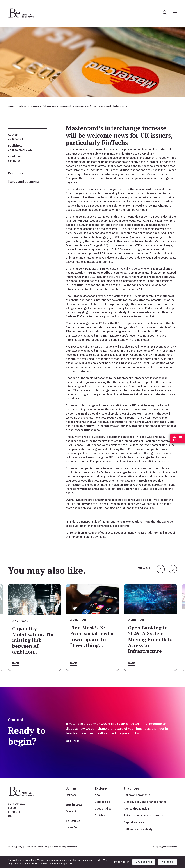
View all (144, 568)
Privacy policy (15, 847)
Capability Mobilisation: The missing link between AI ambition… (33, 640)
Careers (71, 795)
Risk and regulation (136, 809)
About (99, 795)
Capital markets (134, 823)
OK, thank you (144, 862)
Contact (71, 811)
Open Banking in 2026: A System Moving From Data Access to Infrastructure (150, 639)
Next (173, 569)
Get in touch (77, 741)
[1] (140, 289)
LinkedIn (71, 828)
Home (11, 106)
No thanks (168, 862)
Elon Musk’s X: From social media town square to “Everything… (92, 636)
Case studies (103, 809)
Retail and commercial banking (143, 816)
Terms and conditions (36, 847)
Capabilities (102, 802)
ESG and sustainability (138, 829)
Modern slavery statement (64, 847)
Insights (22, 106)
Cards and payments (24, 181)
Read (16, 663)
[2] (128, 304)
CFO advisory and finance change (145, 802)
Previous (161, 569)
